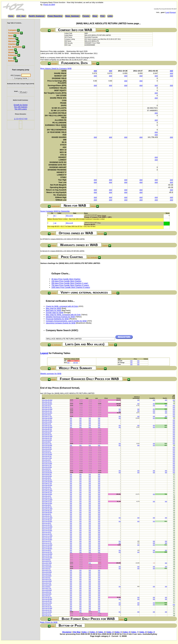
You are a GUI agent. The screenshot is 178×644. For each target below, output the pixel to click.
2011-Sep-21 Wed (47, 491)
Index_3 (102, 632)
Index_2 (93, 632)
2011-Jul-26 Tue (47, 565)
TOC (52, 30)
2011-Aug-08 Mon (47, 548)
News (11, 36)
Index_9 (151, 632)
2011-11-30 (69, 223)
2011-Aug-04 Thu (47, 552)
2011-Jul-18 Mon (47, 576)
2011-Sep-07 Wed (47, 509)
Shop (95, 16)
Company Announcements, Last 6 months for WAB (66, 321)
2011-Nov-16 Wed (47, 418)
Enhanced (13, 55)
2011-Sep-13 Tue (47, 501)
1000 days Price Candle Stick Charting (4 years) (71, 287)
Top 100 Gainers (21, 107)
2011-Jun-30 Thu (47, 597)
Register (173, 12)
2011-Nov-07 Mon (47, 431)
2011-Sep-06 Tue (47, 510)
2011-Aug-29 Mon (47, 521)
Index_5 (118, 632)
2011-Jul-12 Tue (47, 583)
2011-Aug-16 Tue (47, 538)
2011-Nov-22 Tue (47, 411)
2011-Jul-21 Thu (47, 570)
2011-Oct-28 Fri (47, 442)
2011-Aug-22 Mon (47, 530)
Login (167, 12)
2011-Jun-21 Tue (47, 610)
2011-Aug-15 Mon (47, 539)
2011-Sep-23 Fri (47, 487)
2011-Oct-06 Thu (47, 471)
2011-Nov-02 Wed (47, 436)
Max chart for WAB (53, 308)
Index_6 (126, 632)
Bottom (11, 61)
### (95, 71)
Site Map (77, 632)
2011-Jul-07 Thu (47, 588)
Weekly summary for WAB (51, 374)
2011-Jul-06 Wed (47, 590)
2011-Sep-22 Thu (47, 489)
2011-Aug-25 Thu (47, 525)
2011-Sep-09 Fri (47, 505)
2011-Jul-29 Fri (46, 559)
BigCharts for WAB (53, 310)
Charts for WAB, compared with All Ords (62, 306)
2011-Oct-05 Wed (47, 472)
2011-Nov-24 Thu (47, 407)
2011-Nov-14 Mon (47, 422)
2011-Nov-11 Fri (47, 424)
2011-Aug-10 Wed (47, 545)
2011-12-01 (69, 216)
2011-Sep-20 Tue (47, 492)
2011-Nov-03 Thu (47, 434)
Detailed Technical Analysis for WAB (60, 317)
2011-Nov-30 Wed (47, 400)
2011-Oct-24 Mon (47, 449)
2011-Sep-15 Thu (47, 498)
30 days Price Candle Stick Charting (66, 279)
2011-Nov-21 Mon (47, 413)
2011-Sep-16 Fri (47, 496)
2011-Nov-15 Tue (47, 420)
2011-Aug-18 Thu (47, 534)
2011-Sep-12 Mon (47, 503)
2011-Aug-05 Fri (47, 550)
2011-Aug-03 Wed (47, 554)
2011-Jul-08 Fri (46, 586)
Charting (12, 44)
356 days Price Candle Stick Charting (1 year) (70, 283)
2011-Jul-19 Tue (47, 574)
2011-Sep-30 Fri (47, 478)
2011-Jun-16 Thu (47, 615)
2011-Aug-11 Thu (47, 543)
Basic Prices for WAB (49, 622)
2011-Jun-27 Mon (47, 603)
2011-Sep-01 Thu (47, 516)
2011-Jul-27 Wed (47, 563)
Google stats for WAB (55, 313)
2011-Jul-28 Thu (47, 561)
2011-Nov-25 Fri (47, 405)
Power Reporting (55, 16)
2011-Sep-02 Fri (47, 514)
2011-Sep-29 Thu (47, 480)
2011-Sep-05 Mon (47, 512)
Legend (44, 353)
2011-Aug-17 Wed (47, 536)
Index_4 (110, 632)
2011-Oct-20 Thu (47, 453)
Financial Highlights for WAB (57, 319)
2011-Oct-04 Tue (47, 474)
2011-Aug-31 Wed (47, 518)
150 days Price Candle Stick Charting (66, 281)
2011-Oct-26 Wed (47, 445)
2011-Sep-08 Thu (47, 507)
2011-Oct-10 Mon (47, 467)
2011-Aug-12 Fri (47, 541)
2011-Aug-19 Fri (47, 532)
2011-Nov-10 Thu (47, 425)
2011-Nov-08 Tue (47, 429)
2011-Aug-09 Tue (47, 547)
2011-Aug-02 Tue (47, 556)
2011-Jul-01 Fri (46, 596)
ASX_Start (21, 16)
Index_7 (135, 632)
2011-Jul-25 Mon (47, 567)
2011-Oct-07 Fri (47, 469)
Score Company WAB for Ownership (55, 211)
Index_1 (85, 632)
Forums (86, 16)
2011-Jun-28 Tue (47, 601)
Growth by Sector (21, 105)
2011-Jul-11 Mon (47, 585)
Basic (11, 58)
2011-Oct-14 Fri (47, 460)
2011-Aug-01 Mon (47, 558)
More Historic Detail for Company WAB (56, 68)
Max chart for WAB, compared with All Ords (63, 315)
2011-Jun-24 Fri (47, 605)
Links (110, 16)
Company (12, 30)
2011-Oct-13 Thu (47, 462)
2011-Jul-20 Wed (47, 572)
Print (102, 16)
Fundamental (14, 33)
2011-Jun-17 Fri (47, 614)
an (54, 216)
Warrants (12, 41)
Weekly (11, 52)
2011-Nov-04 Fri (47, 433)
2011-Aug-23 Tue (47, 529)
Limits (11, 50)
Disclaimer (67, 632)
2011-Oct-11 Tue (47, 465)
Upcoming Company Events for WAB (61, 323)
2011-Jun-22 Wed (47, 608)
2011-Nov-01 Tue (47, 438)
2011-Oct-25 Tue (47, 447)
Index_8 (143, 632)
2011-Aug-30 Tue (47, 520)
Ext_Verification (15, 47)
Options (12, 38)
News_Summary (72, 16)
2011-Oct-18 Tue (47, 456)
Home (11, 16)
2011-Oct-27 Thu (47, 443)
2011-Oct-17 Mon (47, 458)
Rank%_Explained (37, 16)
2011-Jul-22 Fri (46, 568)
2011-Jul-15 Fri (46, 577)
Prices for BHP (49, 5)
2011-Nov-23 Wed (47, 409)
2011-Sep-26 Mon (47, 485)
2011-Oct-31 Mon (47, 440)
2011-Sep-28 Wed (47, 482)
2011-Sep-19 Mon (47, 494)
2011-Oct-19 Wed (47, 454)
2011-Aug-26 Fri (47, 523)
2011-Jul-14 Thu (47, 579)
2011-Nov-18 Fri (47, 415)
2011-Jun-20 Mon (47, 612)
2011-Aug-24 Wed (47, 527)
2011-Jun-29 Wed (47, 599)
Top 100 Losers (21, 109)
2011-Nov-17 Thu (47, 416)
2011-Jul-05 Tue (47, 592)
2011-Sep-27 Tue (47, 483)
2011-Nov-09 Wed (47, 427)
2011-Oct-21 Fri (47, 451)
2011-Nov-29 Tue (47, 402)
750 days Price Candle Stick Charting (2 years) (70, 285)
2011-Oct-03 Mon (47, 476)
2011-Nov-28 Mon (47, 404)
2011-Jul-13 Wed (47, 581)
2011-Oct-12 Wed (47, 463)
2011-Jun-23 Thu (47, 606)
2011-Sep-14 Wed (47, 500)
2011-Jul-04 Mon (47, 594)
